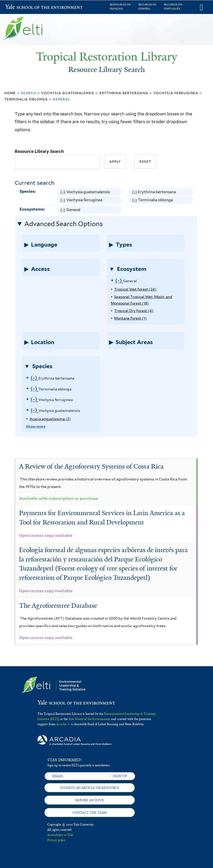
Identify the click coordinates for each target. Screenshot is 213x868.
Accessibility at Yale (60, 835)
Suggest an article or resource (90, 788)
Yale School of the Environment (19, 7)
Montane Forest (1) (130, 318)
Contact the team (90, 813)
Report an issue (90, 800)
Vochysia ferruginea (176, 93)
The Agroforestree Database (58, 606)
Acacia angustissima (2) (50, 419)
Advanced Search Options (64, 224)
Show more (36, 426)
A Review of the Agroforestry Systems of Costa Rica (91, 466)
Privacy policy (56, 840)
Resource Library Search (39, 151)
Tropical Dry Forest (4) (134, 311)
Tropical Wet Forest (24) (135, 289)
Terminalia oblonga (26, 99)
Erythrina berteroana (124, 93)
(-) (63, 192)
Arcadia (61, 724)
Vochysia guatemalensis (68, 93)
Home (10, 93)
